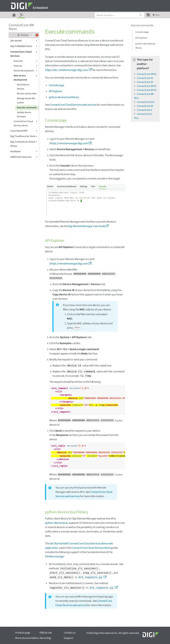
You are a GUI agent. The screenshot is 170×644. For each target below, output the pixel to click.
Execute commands (27, 108)
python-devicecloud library (64, 97)
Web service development (25, 78)
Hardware (24, 151)
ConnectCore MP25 (147, 74)
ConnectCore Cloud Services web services (73, 105)
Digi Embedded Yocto (24, 46)
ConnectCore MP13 (147, 86)
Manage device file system (26, 101)
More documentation (27, 638)
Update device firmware (24, 115)
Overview (25, 61)
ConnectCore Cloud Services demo (25, 123)
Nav (156, 15)
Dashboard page (54, 557)
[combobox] (120, 15)
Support (68, 638)
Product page (23, 633)
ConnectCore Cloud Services (24, 54)
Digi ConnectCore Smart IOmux (24, 144)
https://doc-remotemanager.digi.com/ (67, 70)
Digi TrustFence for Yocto (24, 136)
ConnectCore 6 (144, 110)
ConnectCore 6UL (146, 102)
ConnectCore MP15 (147, 90)
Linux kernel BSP (24, 131)
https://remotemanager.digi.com (69, 143)
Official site (46, 633)
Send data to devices (23, 87)
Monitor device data (27, 94)
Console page (56, 85)
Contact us (70, 633)
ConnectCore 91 (145, 78)
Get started (24, 41)
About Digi (45, 638)
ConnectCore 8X (145, 106)
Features (25, 66)
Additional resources (24, 157)
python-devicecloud (56, 523)
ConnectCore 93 (145, 82)
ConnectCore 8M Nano (21, 27)
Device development (25, 71)
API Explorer (56, 91)
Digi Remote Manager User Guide (87, 226)
